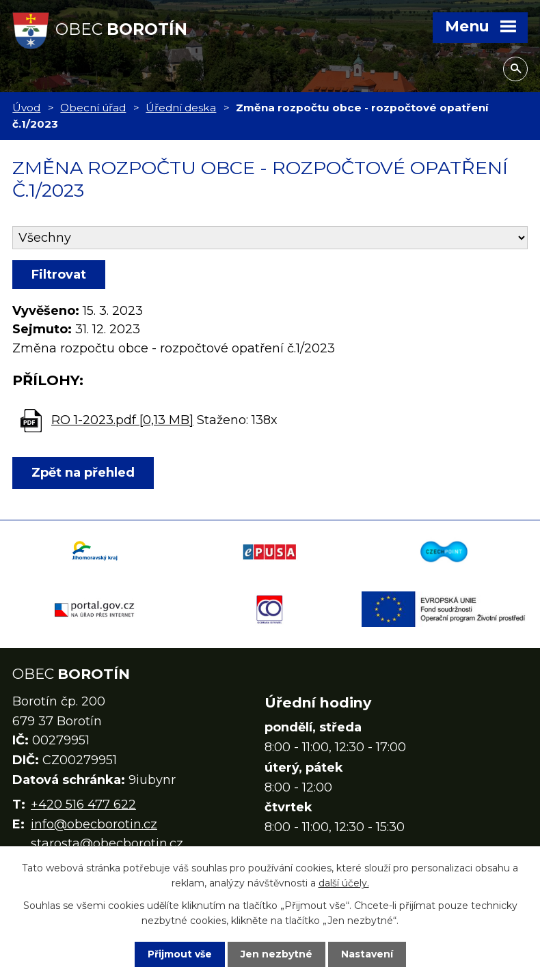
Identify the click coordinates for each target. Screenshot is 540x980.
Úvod (26, 108)
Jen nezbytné (276, 954)
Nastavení (367, 954)
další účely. (344, 883)
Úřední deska (181, 108)
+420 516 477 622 (83, 804)
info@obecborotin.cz (94, 824)
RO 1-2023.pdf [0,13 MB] (122, 420)
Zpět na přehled (83, 473)
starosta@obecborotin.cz (107, 843)
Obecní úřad (93, 108)
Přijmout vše (180, 954)
